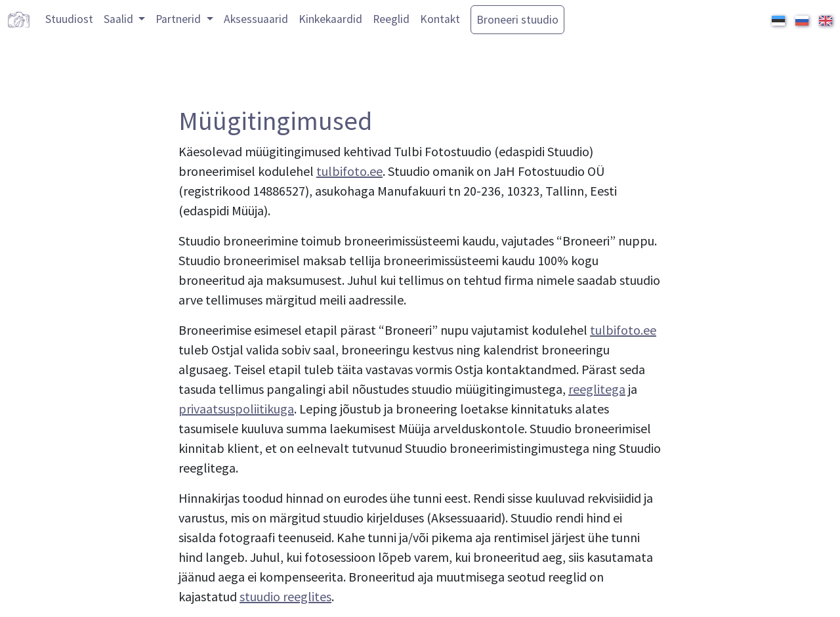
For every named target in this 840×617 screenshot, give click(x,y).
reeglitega (597, 389)
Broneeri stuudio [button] (517, 20)
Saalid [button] (120, 19)
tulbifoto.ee (349, 171)
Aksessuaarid (256, 19)
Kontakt (440, 19)
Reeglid (391, 19)
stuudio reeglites (285, 596)
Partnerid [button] (179, 19)
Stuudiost (69, 19)
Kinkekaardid (330, 19)
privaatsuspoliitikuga (236, 409)
